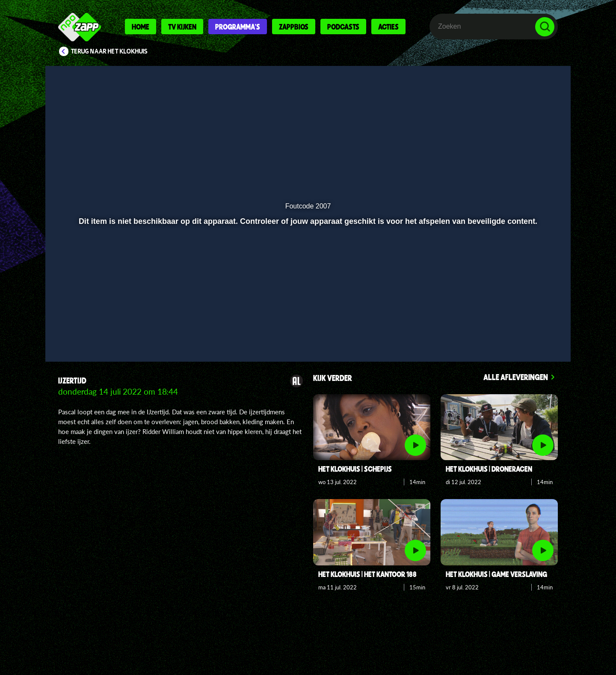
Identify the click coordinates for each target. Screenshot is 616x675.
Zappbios (294, 27)
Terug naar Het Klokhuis (109, 51)
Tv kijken (182, 27)
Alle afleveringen (516, 377)
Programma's (238, 27)
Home (141, 27)
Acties (388, 27)
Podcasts (343, 27)
